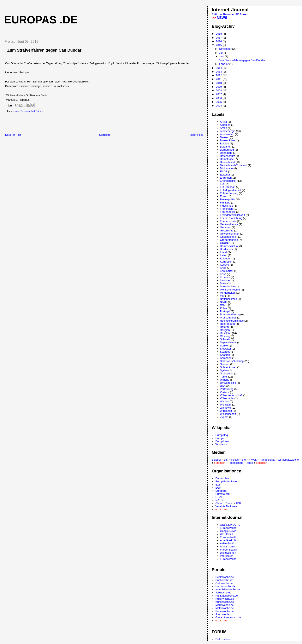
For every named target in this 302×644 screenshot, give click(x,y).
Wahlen (225, 401)
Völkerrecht (227, 398)
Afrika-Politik (227, 547)
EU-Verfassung (229, 193)
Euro (223, 196)
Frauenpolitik (228, 212)
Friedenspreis (228, 221)
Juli (222, 53)
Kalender (229, 14)
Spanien (225, 355)
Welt (254, 460)
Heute (249, 463)
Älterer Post (196, 135)
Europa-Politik (228, 537)
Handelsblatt (267, 460)
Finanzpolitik (227, 199)
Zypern (224, 417)
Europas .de (41, 20)
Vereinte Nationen (226, 506)
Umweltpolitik (228, 383)
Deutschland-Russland (234, 165)
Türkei (39, 111)
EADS (224, 171)
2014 (219, 68)
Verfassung (227, 389)
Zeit (226, 460)
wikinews (225, 408)
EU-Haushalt (228, 187)
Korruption (226, 262)
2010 (219, 83)
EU (222, 184)
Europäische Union (227, 481)
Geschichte (227, 231)
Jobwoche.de (223, 593)
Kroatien (225, 277)
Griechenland (228, 237)
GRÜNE (225, 243)
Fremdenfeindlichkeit (232, 215)
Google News (228, 531)
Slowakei (225, 349)
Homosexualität (229, 246)
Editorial (217, 14)
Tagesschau (235, 463)
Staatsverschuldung (232, 361)
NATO (224, 302)
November (226, 49)
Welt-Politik (227, 534)
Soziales (225, 352)
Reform (224, 327)
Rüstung (225, 336)
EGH (218, 488)
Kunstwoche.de (225, 602)
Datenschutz (227, 156)
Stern (245, 460)
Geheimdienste (229, 224)
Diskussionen (228, 553)
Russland (226, 333)
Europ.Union (223, 441)
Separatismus (228, 342)
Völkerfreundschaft (231, 395)
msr (17, 111)
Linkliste (225, 280)
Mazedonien (227, 286)
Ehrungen (226, 178)
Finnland (225, 203)
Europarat (221, 491)
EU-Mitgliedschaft (231, 190)
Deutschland (227, 162)
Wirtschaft (226, 411)
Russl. (229, 503)
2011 (219, 79)
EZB (218, 485)
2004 (219, 106)
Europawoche (228, 528)
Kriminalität (227, 271)
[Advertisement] (49, 124)
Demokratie (227, 159)
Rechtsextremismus (232, 321)
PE (237, 14)
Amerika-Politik (229, 540)
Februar (224, 64)
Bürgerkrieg (227, 150)
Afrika (223, 122)
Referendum (227, 324)
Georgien (226, 227)
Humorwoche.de (225, 586)
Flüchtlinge (227, 206)
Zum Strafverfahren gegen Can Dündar (242, 60)
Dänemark (226, 153)
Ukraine (225, 380)
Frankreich (226, 209)
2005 (219, 102)
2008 (219, 90)
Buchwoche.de (224, 580)
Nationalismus (229, 299)
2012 (219, 75)
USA (223, 386)
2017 (219, 38)
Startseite (105, 135)
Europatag (222, 435)
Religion (225, 330)
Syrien (224, 370)
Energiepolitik (228, 181)
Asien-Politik (227, 543)
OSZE (224, 305)
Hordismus (226, 249)
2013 (219, 72)
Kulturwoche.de (225, 599)
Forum (244, 14)
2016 (219, 41)
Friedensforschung (231, 218)
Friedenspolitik (229, 550)
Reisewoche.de (225, 611)
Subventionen (228, 367)
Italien (224, 255)
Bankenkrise (227, 140)
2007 (219, 94)
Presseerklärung (230, 314)
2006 (219, 98)
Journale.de (223, 614)
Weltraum (226, 405)
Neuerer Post (13, 135)
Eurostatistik (223, 494)
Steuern (225, 364)
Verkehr (225, 392)
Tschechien (227, 373)
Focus (235, 460)
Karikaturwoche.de (227, 596)
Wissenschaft (228, 414)
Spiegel (216, 460)
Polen (223, 308)
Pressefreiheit (28, 111)
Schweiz (225, 339)
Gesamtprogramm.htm (229, 617)
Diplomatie (226, 168)
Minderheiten (228, 293)
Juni (222, 56)
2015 (219, 45)
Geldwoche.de (224, 583)
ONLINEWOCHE (230, 525)
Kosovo (224, 265)
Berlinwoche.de (225, 577)
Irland (223, 252)
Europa (220, 438)
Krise (223, 274)
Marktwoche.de (225, 605)
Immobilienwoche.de (228, 589)
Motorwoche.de (225, 608)
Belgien (224, 143)
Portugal (225, 311)
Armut (224, 128)
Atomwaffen (227, 134)
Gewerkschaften (230, 234)
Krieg (223, 268)
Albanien (225, 125)
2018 (219, 34)
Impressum (227, 556)
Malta (223, 283)
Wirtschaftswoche (288, 460)
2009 (219, 87)
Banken (225, 137)
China (219, 503)
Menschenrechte (230, 290)
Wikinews (221, 444)
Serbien (225, 346)
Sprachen (226, 358)
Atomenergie (228, 131)
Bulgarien (226, 147)
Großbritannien (229, 240)
